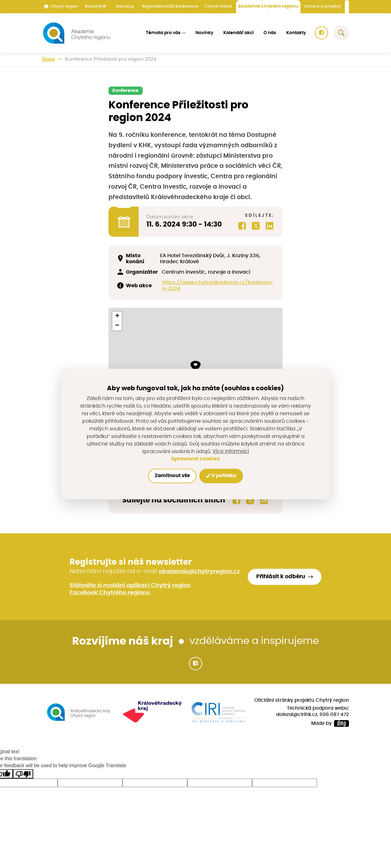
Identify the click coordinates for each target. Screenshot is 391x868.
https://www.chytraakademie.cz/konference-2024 (217, 286)
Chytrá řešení (218, 6)
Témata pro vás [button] (164, 33)
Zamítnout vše (171, 476)
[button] (195, 366)
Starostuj (125, 6)
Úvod (48, 59)
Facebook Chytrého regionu (109, 594)
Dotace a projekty (323, 6)
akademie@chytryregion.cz (199, 573)
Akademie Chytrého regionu (268, 6)
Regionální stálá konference (170, 6)
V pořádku (222, 476)
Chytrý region (61, 6)
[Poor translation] (23, 775)
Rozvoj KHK (96, 6)
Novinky (205, 33)
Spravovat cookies (195, 459)
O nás (270, 33)
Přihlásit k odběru (284, 578)
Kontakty (296, 33)
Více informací (231, 451)
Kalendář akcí (239, 33)
